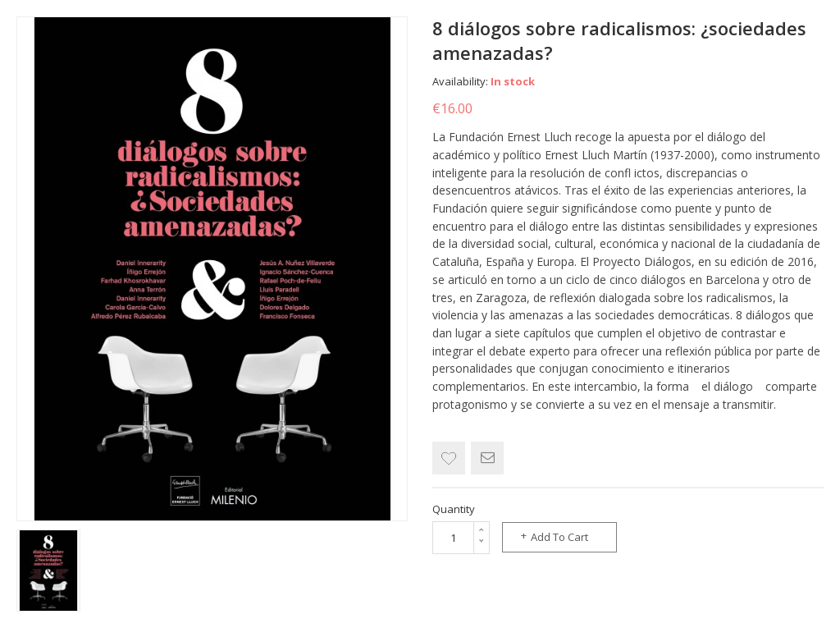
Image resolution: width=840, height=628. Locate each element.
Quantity (454, 509)
